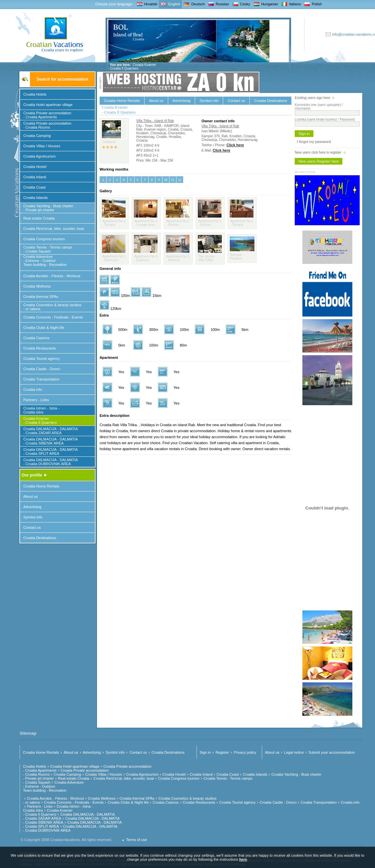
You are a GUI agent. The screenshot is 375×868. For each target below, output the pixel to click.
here (243, 859)
